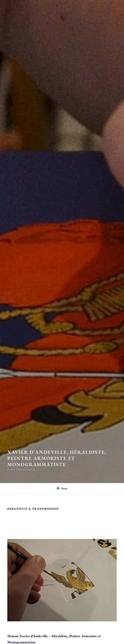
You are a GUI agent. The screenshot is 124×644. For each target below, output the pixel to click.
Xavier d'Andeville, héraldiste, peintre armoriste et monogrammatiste (57, 458)
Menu (62, 488)
